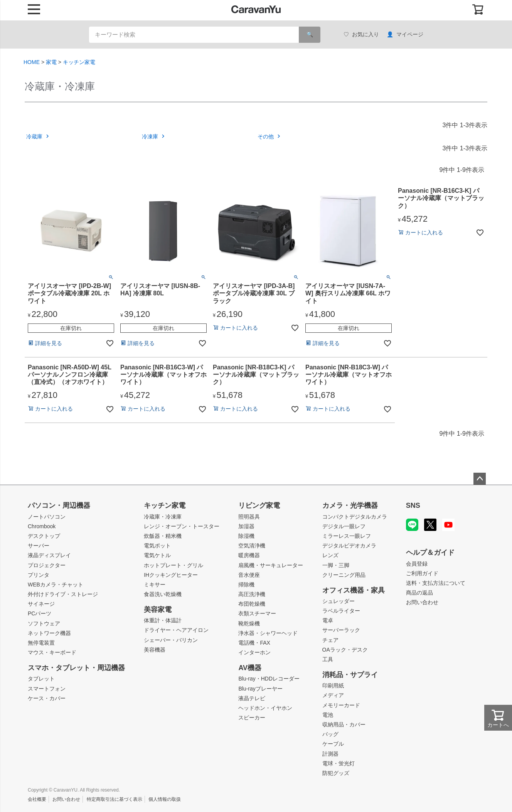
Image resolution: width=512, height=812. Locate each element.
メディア (333, 695)
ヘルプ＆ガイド (430, 553)
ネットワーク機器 (49, 633)
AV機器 (250, 668)
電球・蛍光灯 (339, 763)
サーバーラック (341, 630)
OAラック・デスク (345, 650)
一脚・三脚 (336, 565)
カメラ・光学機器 (350, 505)
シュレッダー (339, 601)
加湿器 (246, 526)
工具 (328, 659)
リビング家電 (259, 505)
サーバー (39, 546)
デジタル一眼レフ (344, 526)
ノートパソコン (47, 517)
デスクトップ (44, 536)
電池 (328, 715)
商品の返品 (419, 593)
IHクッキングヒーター (171, 575)
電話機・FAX (254, 643)
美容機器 (155, 650)
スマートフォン (47, 689)
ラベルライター (341, 611)
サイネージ (41, 604)
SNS (413, 505)
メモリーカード (341, 705)
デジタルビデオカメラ (349, 546)
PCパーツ (40, 613)
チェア (330, 640)
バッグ (330, 734)
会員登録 (417, 564)
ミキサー (155, 585)
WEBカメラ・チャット (56, 585)
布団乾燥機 (252, 604)
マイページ (405, 35)
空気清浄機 (252, 546)
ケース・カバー (47, 698)
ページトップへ (480, 479)
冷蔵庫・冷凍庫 (163, 517)
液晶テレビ (252, 698)
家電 (51, 62)
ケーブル (333, 744)
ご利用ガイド (422, 573)
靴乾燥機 (249, 623)
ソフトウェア (44, 623)
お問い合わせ (422, 602)
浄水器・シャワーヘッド (268, 633)
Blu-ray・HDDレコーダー (269, 679)
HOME (32, 62)
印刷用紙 (333, 686)
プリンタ (39, 575)
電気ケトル (157, 555)
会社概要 (37, 799)
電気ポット (157, 546)
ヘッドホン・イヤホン (265, 708)
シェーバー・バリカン (171, 640)
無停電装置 (41, 643)
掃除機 (246, 585)
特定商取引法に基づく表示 (115, 799)
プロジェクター (47, 565)
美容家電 (158, 610)
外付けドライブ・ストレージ (63, 594)
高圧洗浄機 (252, 594)
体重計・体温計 (163, 620)
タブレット (41, 679)
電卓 (328, 620)
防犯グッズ (336, 773)
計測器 (330, 754)
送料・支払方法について (436, 583)
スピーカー (252, 718)
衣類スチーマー (257, 613)
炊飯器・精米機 (163, 536)
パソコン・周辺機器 (59, 505)
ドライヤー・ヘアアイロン (176, 630)
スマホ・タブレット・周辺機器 (76, 668)
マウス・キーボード (52, 652)
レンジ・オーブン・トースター (182, 526)
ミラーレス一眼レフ (347, 536)
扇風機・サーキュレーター (271, 565)
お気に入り (361, 35)
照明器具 (249, 517)
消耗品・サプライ (350, 675)
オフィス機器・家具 (354, 590)
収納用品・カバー (344, 724)
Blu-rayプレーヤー (260, 689)
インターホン (254, 652)
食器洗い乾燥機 (163, 594)
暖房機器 (249, 555)
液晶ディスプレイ (49, 555)
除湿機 (246, 536)
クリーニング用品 (344, 575)
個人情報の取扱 (165, 799)
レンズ (330, 555)
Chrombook (42, 526)
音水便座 (249, 575)
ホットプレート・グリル (173, 565)
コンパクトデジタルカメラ (355, 517)
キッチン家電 (79, 62)
